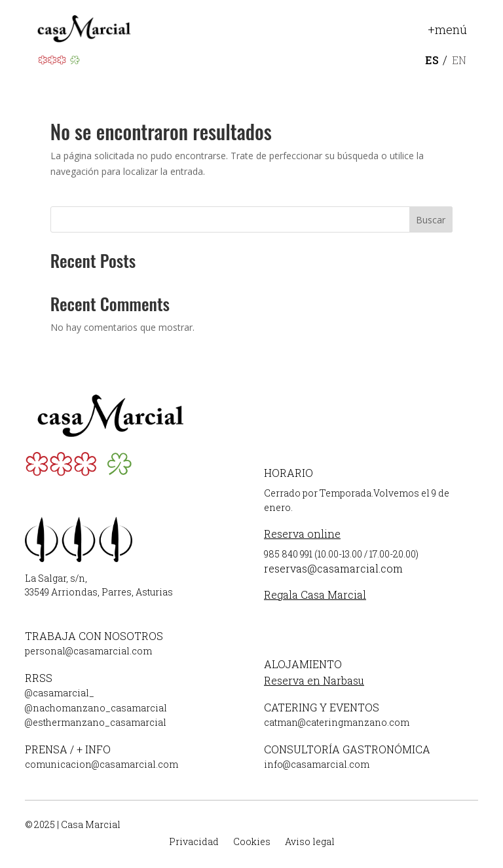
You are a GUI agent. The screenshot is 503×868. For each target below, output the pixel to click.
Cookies (252, 842)
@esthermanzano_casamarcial (96, 722)
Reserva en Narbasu (314, 680)
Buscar (431, 220)
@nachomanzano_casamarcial (96, 708)
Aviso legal (310, 842)
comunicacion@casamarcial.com (102, 764)
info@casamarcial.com (317, 764)
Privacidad (194, 842)
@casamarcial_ (60, 693)
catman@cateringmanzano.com (337, 722)
